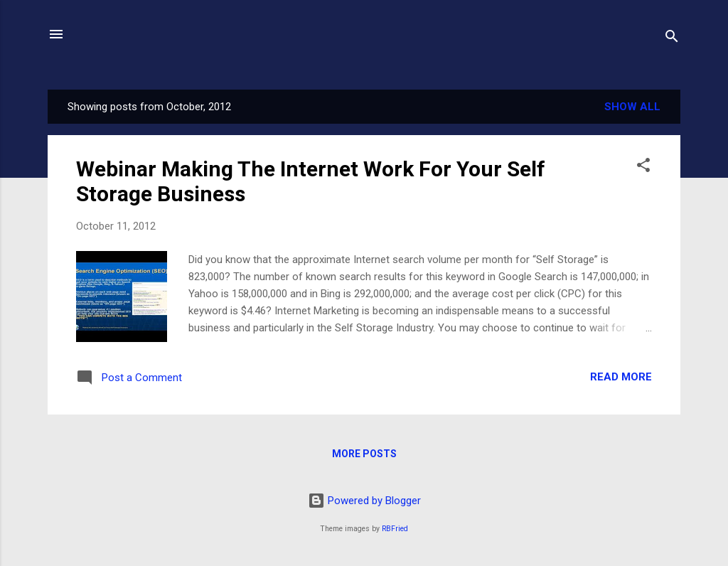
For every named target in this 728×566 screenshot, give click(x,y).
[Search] (672, 39)
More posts (364, 454)
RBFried (395, 529)
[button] (643, 167)
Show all (632, 107)
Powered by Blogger (364, 501)
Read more (621, 377)
